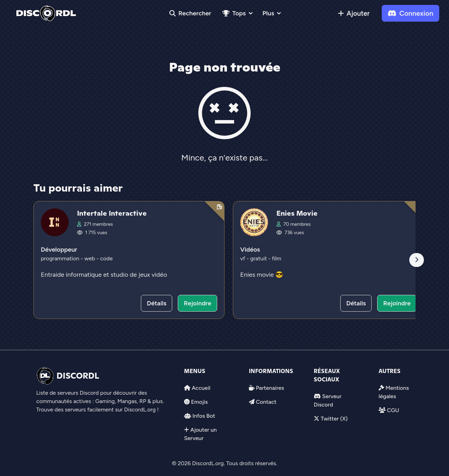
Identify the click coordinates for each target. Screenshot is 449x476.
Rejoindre (197, 303)
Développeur (59, 250)
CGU (393, 410)
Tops (234, 13)
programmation (61, 258)
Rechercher (190, 13)
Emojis (199, 402)
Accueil (201, 388)
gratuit (259, 258)
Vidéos (250, 250)
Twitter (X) (334, 419)
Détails (157, 303)
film (277, 258)
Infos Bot (204, 416)
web (90, 258)
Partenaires (270, 388)
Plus (268, 13)
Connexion (410, 13)
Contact (266, 402)
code (106, 258)
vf (243, 258)
